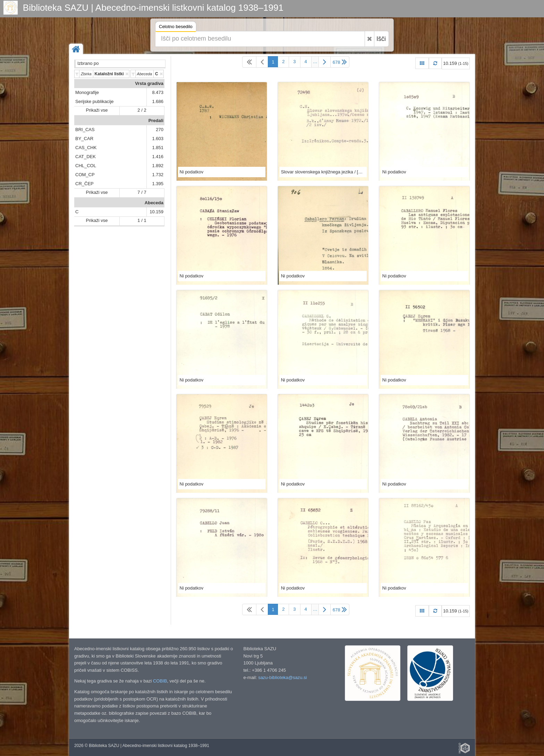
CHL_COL (86, 166)
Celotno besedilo (176, 28)
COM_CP (85, 175)
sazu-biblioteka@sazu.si (282, 677)
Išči (381, 39)
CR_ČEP (84, 184)
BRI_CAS (85, 130)
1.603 (158, 139)
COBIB (160, 681)
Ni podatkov (192, 172)
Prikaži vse (97, 110)
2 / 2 (142, 110)
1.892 (158, 166)
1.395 (158, 184)
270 (160, 130)
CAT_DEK (86, 157)
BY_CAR (84, 139)
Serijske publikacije (95, 101)
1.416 (158, 157)
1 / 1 (142, 220)
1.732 (158, 175)
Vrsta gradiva (149, 83)
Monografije (87, 92)
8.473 (158, 92)
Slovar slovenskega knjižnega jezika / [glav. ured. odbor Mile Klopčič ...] (323, 172)
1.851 (158, 148)
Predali (156, 121)
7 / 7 (142, 192)
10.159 (156, 212)
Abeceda (154, 203)
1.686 (158, 101)
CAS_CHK (86, 148)
